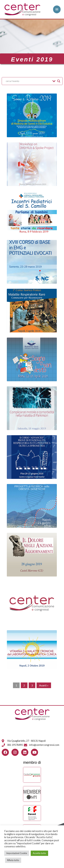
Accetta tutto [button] (39, 853)
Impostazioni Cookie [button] (17, 853)
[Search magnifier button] (59, 81)
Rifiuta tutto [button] (13, 860)
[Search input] (28, 81)
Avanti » (44, 685)
